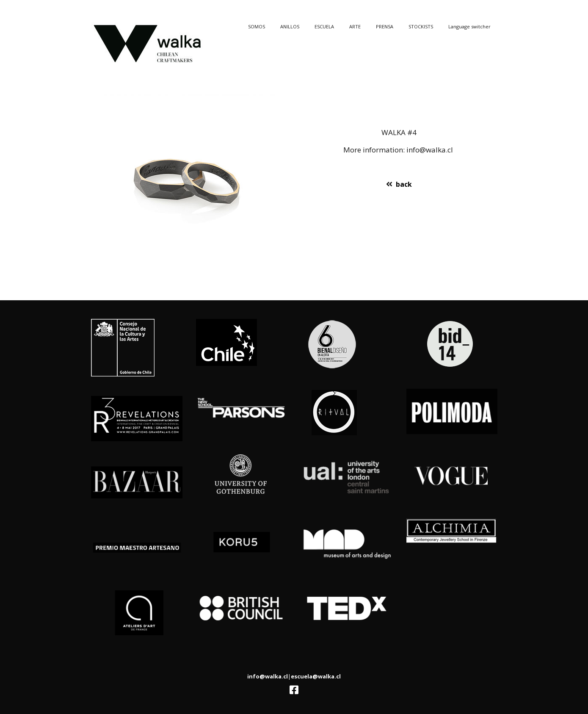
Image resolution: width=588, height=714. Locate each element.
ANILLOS (290, 26)
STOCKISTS (421, 26)
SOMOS (257, 26)
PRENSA (385, 26)
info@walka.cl (268, 676)
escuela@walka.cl (316, 676)
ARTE (355, 26)
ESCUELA (324, 26)
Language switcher (469, 26)
